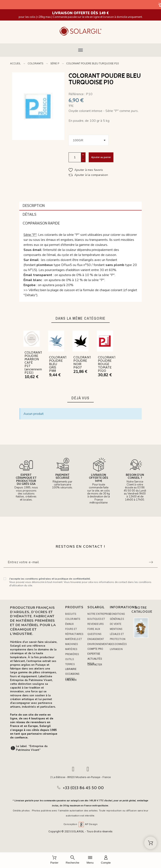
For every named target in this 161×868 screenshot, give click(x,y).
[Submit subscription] (151, 562)
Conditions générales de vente (117, 619)
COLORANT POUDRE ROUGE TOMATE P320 (107, 364)
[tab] (80, 206)
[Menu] (90, 860)
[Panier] (54, 860)
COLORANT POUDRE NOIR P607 (82, 362)
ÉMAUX (70, 624)
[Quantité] (75, 157)
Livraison (116, 649)
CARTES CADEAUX (71, 679)
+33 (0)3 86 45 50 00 (83, 788)
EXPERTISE (94, 654)
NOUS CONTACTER (95, 664)
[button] (80, 50)
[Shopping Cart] (151, 843)
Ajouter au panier (101, 157)
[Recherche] (73, 860)
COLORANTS (73, 619)
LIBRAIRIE (71, 669)
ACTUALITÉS (95, 659)
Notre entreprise (99, 614)
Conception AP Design (80, 824)
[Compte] (106, 860)
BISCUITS (71, 614)
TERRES (70, 664)
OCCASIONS (72, 674)
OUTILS (69, 659)
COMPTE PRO (95, 649)
